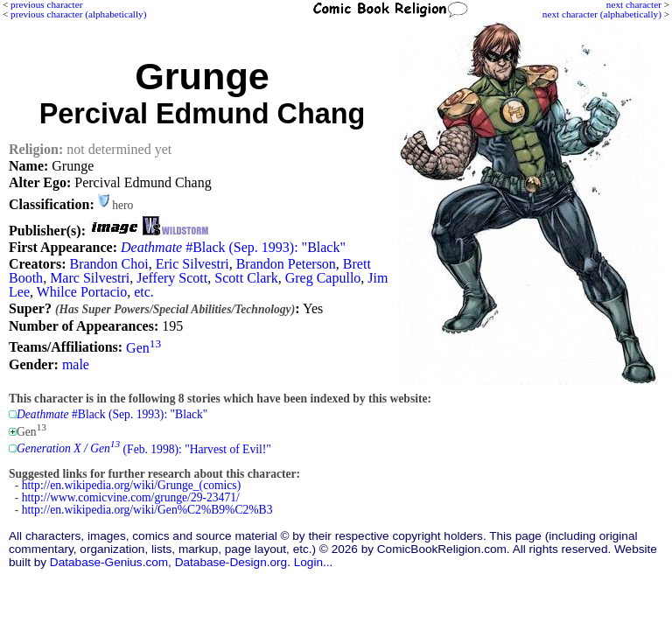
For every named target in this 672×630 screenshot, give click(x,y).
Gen (143, 348)
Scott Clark (246, 278)
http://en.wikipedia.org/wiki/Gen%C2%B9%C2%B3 (147, 510)
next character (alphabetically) (602, 14)
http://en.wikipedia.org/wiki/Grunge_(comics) (131, 485)
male (76, 364)
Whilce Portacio (82, 292)
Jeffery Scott (172, 278)
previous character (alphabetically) (78, 14)
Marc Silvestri (90, 278)
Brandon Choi (108, 264)
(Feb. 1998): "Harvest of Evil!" (144, 448)
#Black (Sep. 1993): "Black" (233, 247)
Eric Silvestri (192, 264)
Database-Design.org (231, 562)
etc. (144, 292)
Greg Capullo (323, 278)
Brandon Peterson (286, 264)
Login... (314, 562)
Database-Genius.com (109, 562)
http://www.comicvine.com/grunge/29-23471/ (131, 497)
